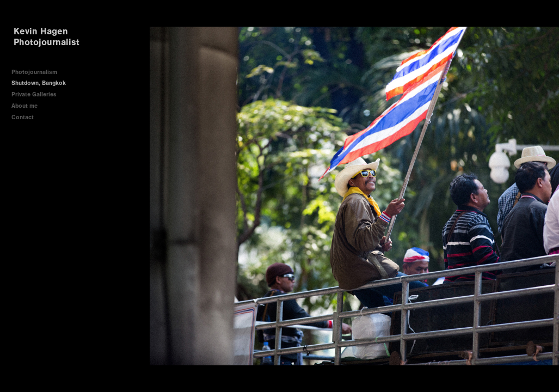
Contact (23, 117)
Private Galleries (34, 94)
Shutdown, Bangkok (39, 83)
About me (24, 106)
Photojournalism (34, 72)
